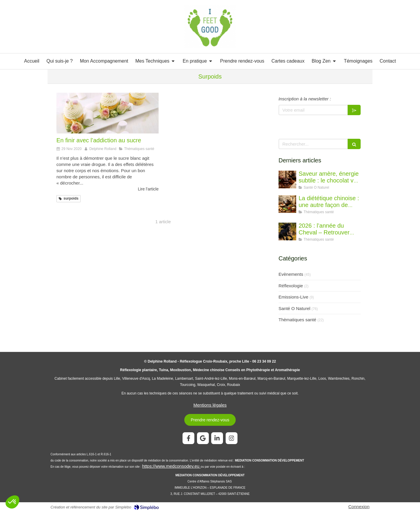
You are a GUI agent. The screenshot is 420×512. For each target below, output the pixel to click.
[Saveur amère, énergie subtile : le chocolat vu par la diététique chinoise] (287, 180)
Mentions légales (210, 405)
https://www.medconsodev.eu (171, 466)
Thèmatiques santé (297, 320)
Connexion (359, 507)
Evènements (291, 274)
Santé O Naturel (294, 308)
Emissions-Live (293, 297)
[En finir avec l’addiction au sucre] (108, 113)
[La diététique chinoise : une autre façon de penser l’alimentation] (287, 204)
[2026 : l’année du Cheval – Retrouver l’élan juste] (287, 231)
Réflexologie (291, 286)
